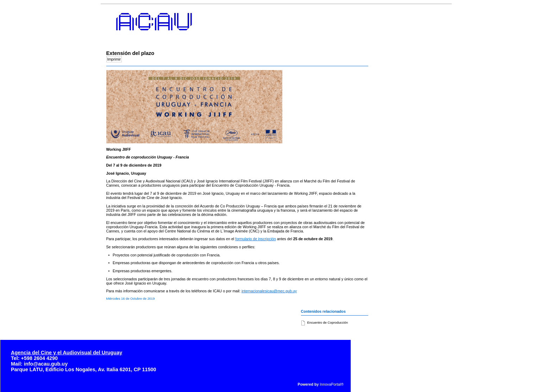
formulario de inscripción (256, 239)
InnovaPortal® (332, 384)
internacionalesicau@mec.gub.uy (269, 291)
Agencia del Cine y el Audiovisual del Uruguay (67, 353)
